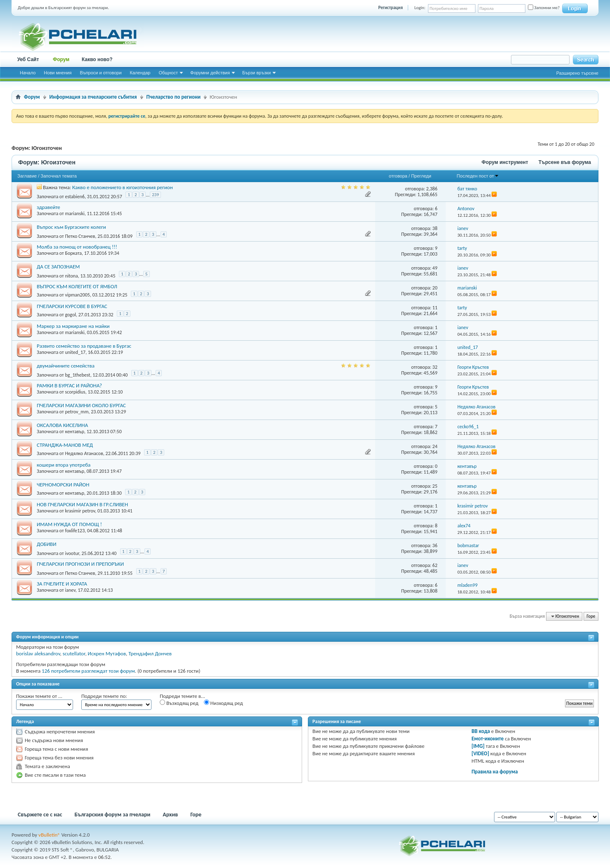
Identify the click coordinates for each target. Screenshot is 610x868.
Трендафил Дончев (150, 653)
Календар (140, 73)
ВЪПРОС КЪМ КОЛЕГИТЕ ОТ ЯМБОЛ (77, 286)
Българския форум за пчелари (113, 815)
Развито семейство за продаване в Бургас (84, 346)
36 (435, 545)
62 (435, 565)
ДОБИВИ (47, 544)
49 (435, 268)
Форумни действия (210, 73)
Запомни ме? (544, 8)
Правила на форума (494, 772)
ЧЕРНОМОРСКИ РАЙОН (63, 485)
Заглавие (27, 176)
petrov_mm (77, 412)
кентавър (74, 432)
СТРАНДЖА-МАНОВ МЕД (65, 445)
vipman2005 (77, 295)
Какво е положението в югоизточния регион (123, 187)
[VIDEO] (480, 753)
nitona (71, 276)
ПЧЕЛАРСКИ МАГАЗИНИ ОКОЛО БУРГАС (81, 405)
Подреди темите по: (104, 696)
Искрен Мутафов (107, 653)
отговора (398, 176)
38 (435, 228)
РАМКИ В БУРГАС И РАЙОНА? (69, 385)
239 (155, 195)
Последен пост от (478, 176)
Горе (591, 616)
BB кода (481, 731)
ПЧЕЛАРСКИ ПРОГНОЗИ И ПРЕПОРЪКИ (80, 564)
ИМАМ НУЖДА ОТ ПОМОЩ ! (69, 524)
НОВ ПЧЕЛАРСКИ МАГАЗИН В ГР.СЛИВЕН (82, 504)
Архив (170, 815)
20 (435, 288)
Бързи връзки (257, 73)
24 (435, 446)
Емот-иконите (487, 739)
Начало (28, 73)
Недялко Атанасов (84, 453)
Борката (73, 253)
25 (435, 486)
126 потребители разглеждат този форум (88, 671)
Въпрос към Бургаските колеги (71, 227)
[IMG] (478, 746)
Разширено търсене (577, 73)
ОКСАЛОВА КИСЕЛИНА (62, 425)
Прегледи (421, 176)
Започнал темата (59, 176)
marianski (74, 213)
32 (435, 367)
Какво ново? (97, 59)
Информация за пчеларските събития (93, 97)
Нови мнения (58, 73)
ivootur (72, 553)
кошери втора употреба (64, 465)
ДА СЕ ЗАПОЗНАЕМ (58, 267)
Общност (168, 73)
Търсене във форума (565, 162)
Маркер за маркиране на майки (73, 326)
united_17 (75, 352)
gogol (70, 315)
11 (435, 308)
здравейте (48, 207)
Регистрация (391, 8)
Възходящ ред (179, 703)
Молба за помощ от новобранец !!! (77, 247)
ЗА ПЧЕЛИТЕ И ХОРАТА (62, 584)
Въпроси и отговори (100, 73)
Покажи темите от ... (39, 696)
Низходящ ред (223, 703)
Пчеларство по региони (174, 97)
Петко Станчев (80, 236)
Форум (61, 59)
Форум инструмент (505, 162)
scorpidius (75, 392)
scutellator (74, 653)
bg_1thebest (77, 375)
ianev (70, 590)
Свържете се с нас (40, 815)
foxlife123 (75, 531)
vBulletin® (49, 835)
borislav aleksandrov (38, 653)
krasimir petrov (80, 511)
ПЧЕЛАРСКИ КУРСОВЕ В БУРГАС (72, 306)
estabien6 (75, 197)
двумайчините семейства (66, 366)
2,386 (431, 189)
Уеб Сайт (28, 59)
